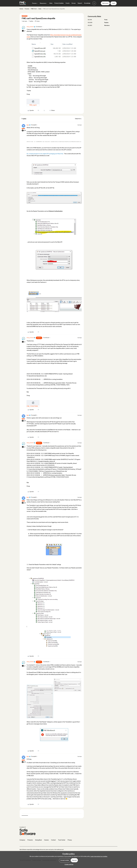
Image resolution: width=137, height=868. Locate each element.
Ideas (51, 3)
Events (68, 3)
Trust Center (62, 840)
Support (80, 3)
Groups (74, 3)
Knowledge (87, 3)
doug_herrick (30, 27)
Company (22, 840)
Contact (53, 840)
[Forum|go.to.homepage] (23, 3)
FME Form (34, 9)
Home (21, 9)
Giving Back (38, 840)
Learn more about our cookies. (99, 856)
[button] (105, 3)
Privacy (70, 840)
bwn (28, 125)
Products (30, 840)
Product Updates (59, 3)
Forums (27, 9)
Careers (46, 840)
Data (40, 9)
